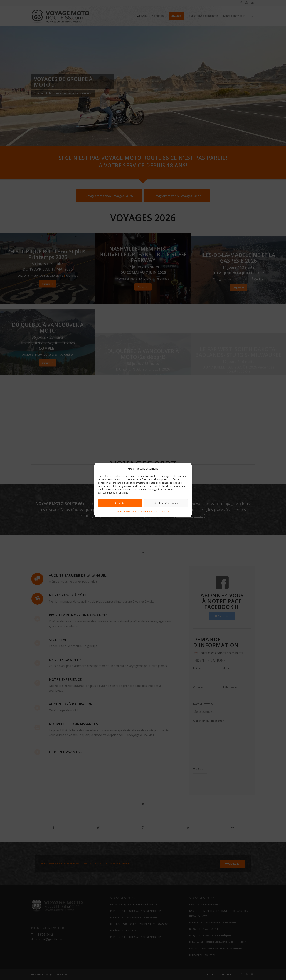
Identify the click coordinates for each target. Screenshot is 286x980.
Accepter (120, 503)
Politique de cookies (128, 512)
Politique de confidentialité (155, 512)
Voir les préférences (166, 503)
